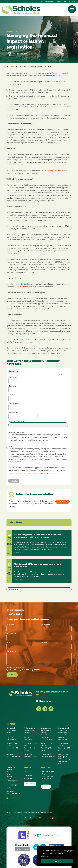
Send (12, 675)
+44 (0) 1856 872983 (48, 2)
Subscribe (62, 502)
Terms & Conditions (12, 818)
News (13, 66)
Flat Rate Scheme (21, 287)
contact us (25, 342)
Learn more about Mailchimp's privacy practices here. (38, 473)
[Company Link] (20, 693)
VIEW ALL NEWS (39, 590)
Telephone (43, 642)
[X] (39, 709)
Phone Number (14, 413)
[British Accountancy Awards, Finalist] (24, 860)
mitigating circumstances (55, 171)
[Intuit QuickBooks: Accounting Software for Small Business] (22, 847)
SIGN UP (46, 787)
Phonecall (37, 670)
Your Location (11, 634)
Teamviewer (30, 784)
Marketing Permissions (16, 432)
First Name (12, 386)
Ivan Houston (22, 54)
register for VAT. (56, 76)
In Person (24, 670)
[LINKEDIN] (45, 709)
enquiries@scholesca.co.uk (18, 798)
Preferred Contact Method (17, 421)
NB (52, 818)
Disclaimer (31, 818)
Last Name (12, 395)
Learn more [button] (45, 856)
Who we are (28, 779)
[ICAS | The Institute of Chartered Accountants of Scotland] (24, 835)
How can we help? (12, 651)
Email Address (14, 377)
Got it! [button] (57, 861)
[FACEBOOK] (51, 709)
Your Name (10, 625)
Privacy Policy (23, 818)
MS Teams (12, 670)
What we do (28, 775)
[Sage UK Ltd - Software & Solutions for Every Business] (47, 835)
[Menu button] (72, 9)
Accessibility (38, 818)
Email (8, 642)
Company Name (14, 404)
